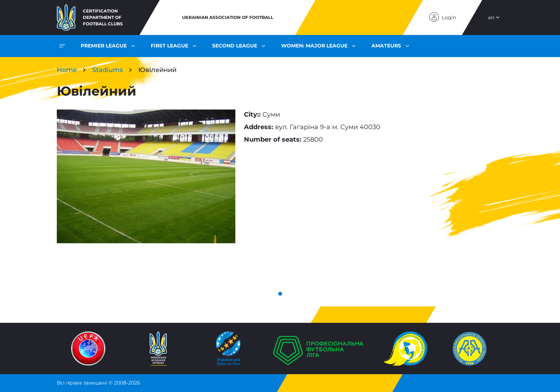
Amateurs (386, 46)
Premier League (104, 46)
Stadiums (107, 70)
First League (169, 46)
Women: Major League (314, 46)
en (491, 17)
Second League (235, 46)
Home (67, 70)
